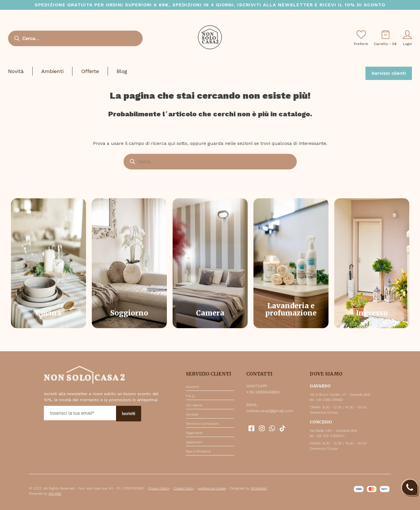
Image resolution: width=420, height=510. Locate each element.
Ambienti (52, 71)
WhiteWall (258, 488)
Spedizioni (194, 442)
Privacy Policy (159, 488)
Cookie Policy (184, 488)
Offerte (90, 71)
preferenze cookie (212, 488)
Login (407, 38)
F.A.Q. (191, 396)
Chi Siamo (194, 405)
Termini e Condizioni (202, 424)
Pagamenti (194, 433)
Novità (16, 71)
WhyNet (55, 494)
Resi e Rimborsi (198, 451)
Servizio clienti (389, 73)
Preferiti (361, 38)
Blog (122, 71)
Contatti (192, 414)
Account (192, 387)
